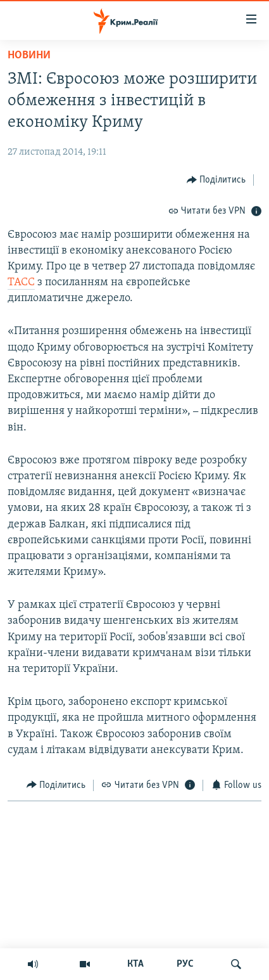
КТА (135, 964)
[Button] (216, 180)
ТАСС (21, 282)
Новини (29, 55)
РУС (185, 964)
